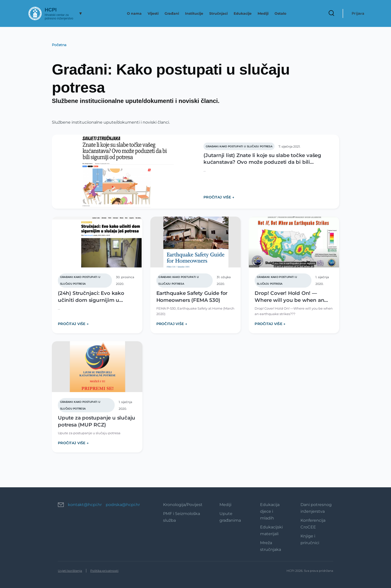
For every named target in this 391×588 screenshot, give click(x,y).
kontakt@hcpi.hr (85, 505)
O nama (134, 13)
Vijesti (153, 13)
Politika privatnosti (104, 571)
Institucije (194, 13)
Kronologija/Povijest (183, 505)
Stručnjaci (218, 13)
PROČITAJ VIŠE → (219, 197)
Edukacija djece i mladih (270, 511)
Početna (59, 45)
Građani (172, 13)
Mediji (263, 13)
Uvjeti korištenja (70, 571)
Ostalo (280, 13)
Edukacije (243, 13)
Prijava (358, 13)
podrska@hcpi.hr (123, 505)
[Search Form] (331, 13)
